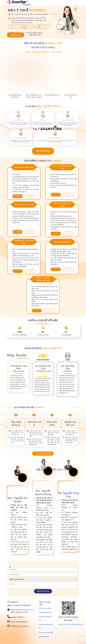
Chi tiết (30, 196)
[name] (43, 569)
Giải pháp (26, 5)
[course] (43, 579)
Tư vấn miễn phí (43, 454)
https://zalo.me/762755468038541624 (71, 624)
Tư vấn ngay (43, 151)
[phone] (43, 575)
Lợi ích (25, 2)
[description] (43, 585)
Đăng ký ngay (16, 35)
